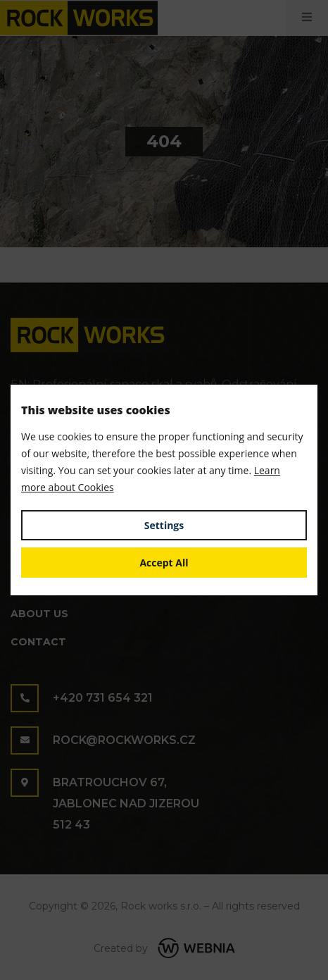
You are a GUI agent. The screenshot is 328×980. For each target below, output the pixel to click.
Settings (164, 525)
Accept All (164, 563)
